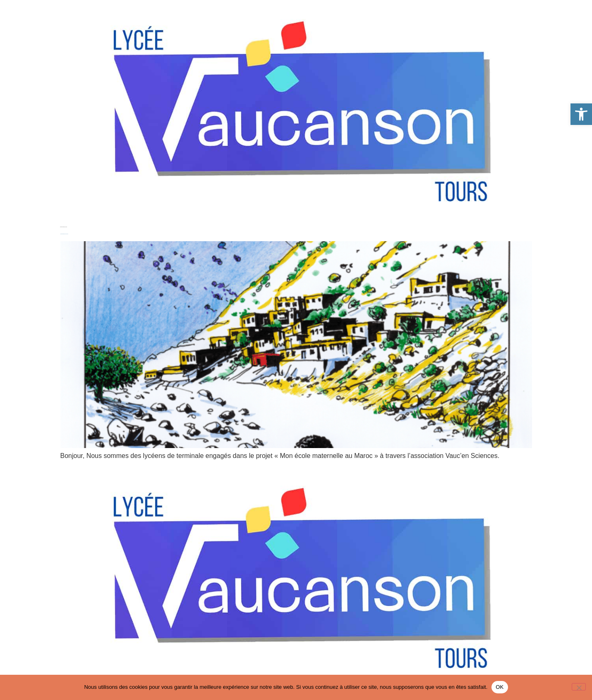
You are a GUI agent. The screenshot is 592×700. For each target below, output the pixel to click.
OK (500, 687)
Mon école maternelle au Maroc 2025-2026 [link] (64, 234)
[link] (581, 114)
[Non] (579, 687)
